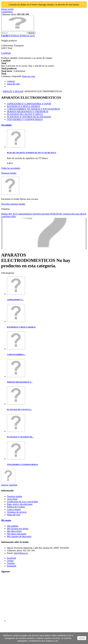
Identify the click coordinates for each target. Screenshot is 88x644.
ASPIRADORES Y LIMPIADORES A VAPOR (29, 104)
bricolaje (46, 214)
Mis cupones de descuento (19, 536)
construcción (69, 214)
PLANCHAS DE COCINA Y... (19, 409)
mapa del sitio (13, 84)
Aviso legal (12, 499)
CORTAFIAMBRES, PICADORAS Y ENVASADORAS (33, 109)
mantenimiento (25, 214)
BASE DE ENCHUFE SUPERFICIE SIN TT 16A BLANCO (32, 153)
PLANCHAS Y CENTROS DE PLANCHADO (29, 117)
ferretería (37, 214)
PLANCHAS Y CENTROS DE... (20, 437)
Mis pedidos (13, 526)
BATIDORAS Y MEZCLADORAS (23, 106)
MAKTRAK (57, 214)
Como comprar (14, 509)
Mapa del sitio (14, 515)
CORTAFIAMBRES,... (16, 354)
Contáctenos (7, 12)
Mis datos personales (17, 534)
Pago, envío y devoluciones (20, 504)
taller (14, 216)
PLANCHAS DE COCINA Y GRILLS (25, 114)
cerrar (82, 638)
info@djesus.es (21, 553)
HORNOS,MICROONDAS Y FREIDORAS (28, 112)
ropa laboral (81, 214)
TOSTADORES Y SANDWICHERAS (25, 119)
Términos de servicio (17, 512)
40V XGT (13, 214)
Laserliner (6, 216)
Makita (5, 214)
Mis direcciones (14, 531)
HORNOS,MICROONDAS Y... (20, 382)
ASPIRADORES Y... (15, 300)
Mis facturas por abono (18, 529)
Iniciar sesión (7, 9)
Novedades (7, 125)
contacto (11, 81)
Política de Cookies (16, 507)
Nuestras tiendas (9, 173)
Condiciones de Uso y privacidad (22, 502)
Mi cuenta (6, 520)
